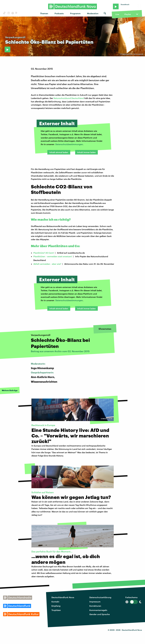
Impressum (95, 602)
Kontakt (55, 602)
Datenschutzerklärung (100, 597)
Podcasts (59, 13)
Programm (75, 13)
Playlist (128, 14)
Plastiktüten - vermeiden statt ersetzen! (53, 256)
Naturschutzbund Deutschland (69, 98)
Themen (44, 13)
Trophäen (56, 610)
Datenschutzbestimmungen (69, 144)
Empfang (56, 606)
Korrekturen (95, 606)
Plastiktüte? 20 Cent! (44, 253)
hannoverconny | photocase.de (132, 54)
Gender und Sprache (100, 614)
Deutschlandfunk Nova (63, 597)
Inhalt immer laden (86, 152)
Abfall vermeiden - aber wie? (47, 264)
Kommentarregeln (98, 610)
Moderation (93, 13)
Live (117, 14)
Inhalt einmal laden (59, 152)
